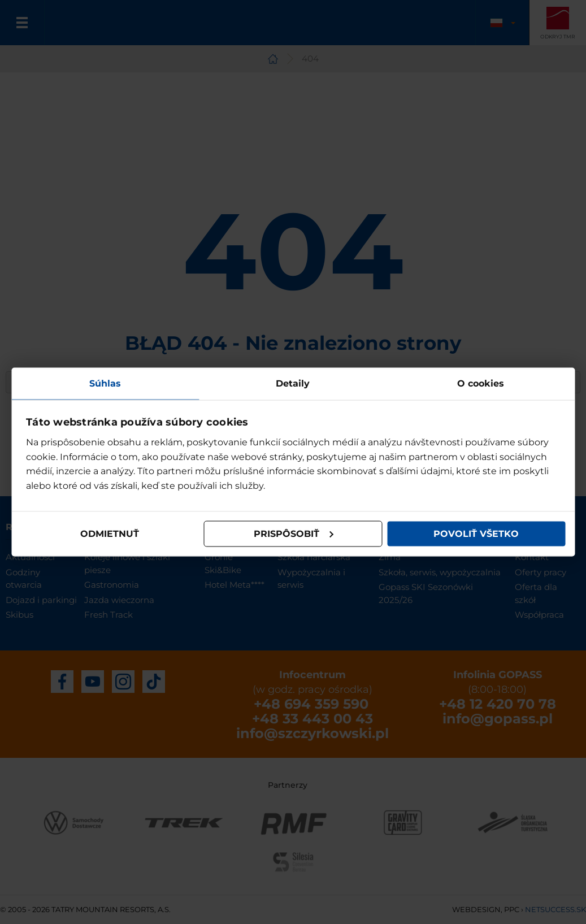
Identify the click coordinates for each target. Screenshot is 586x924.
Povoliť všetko (476, 534)
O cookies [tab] (481, 383)
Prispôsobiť (294, 534)
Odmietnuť (110, 534)
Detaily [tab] (293, 383)
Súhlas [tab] (105, 383)
